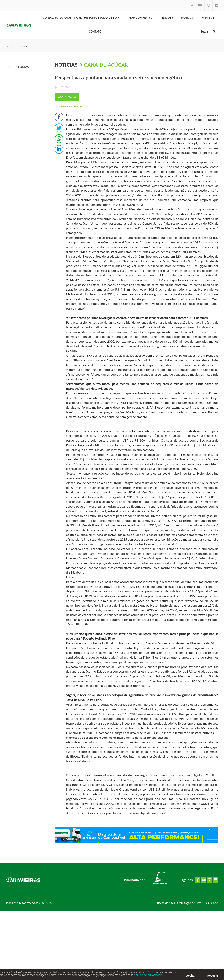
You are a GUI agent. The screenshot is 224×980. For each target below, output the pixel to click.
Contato (95, 32)
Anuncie (208, 18)
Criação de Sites (165, 903)
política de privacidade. (148, 976)
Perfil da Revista (141, 18)
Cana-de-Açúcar (106, 65)
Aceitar (191, 977)
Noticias (187, 18)
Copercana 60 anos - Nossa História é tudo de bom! (81, 18)
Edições (167, 18)
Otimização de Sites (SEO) (193, 903)
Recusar (213, 977)
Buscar (208, 32)
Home (9, 46)
